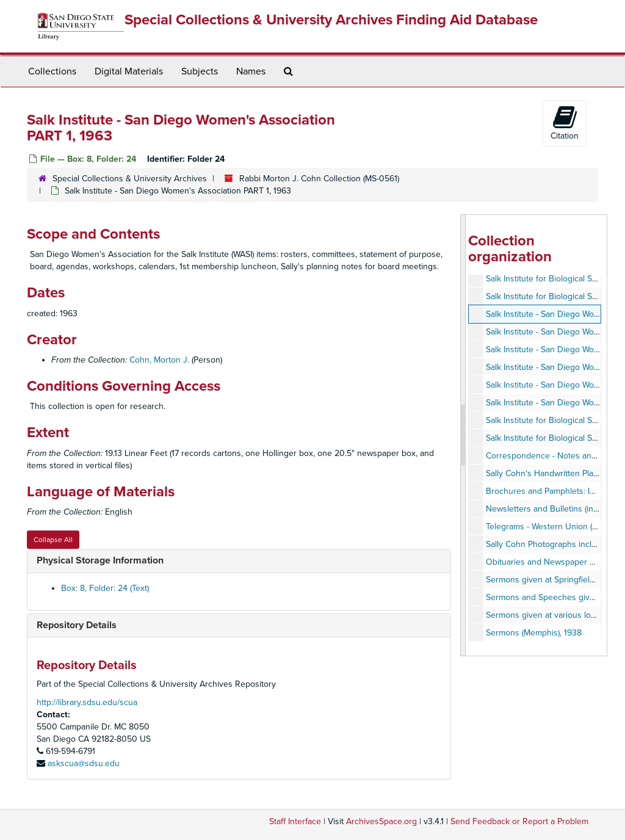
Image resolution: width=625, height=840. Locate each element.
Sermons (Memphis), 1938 (534, 633)
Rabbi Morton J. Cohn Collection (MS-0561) (319, 179)
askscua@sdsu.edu (84, 763)
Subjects (200, 71)
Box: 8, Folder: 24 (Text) (105, 588)
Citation (565, 123)
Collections (52, 71)
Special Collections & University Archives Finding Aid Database (331, 20)
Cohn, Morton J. (159, 360)
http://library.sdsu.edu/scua (87, 702)
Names (251, 71)
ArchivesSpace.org (381, 821)
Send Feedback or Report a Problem (519, 821)
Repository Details (77, 625)
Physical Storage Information (100, 560)
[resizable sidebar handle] (463, 435)
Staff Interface (295, 821)
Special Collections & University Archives (130, 179)
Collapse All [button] (53, 540)
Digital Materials (129, 71)
